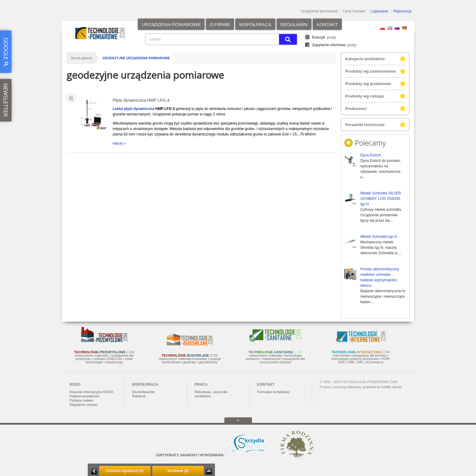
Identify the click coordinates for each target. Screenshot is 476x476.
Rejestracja (403, 11)
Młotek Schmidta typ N (379, 237)
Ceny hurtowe (354, 11)
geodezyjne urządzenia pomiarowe (136, 58)
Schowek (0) (178, 471)
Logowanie (379, 11)
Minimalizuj (94, 471)
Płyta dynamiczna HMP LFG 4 (141, 100)
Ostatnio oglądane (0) (125, 471)
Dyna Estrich (371, 155)
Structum (354, 387)
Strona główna (81, 58)
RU (397, 28)
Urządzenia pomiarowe (319, 11)
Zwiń (209, 471)
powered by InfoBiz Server (382, 387)
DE (404, 28)
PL (382, 28)
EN (390, 28)
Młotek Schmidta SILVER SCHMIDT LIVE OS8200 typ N (381, 199)
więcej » (119, 143)
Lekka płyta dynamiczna (133, 109)
